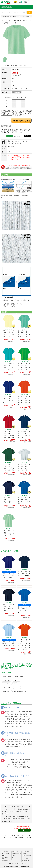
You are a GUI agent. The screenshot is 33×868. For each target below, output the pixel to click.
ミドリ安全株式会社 (26, 852)
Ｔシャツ (28, 16)
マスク (18, 688)
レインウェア (7, 680)
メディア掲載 (25, 859)
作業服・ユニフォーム (19, 16)
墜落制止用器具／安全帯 (19, 691)
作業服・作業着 (19, 676)
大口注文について (6, 861)
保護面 (14, 684)
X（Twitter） (15, 859)
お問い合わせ (5, 857)
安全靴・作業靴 (7, 676)
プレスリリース (25, 861)
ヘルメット (17, 680)
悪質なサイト (5, 859)
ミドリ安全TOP (7, 16)
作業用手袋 (6, 691)
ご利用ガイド (5, 852)
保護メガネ (6, 684)
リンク (13, 857)
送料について (15, 852)
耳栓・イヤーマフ (8, 688)
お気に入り (10, 136)
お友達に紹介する (18, 136)
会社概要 (24, 854)
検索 (29, 12)
